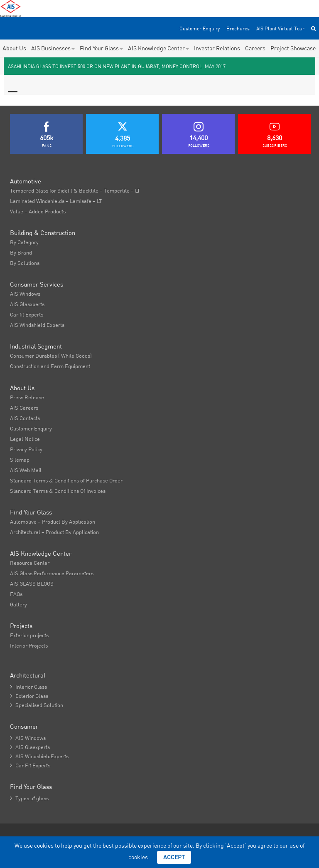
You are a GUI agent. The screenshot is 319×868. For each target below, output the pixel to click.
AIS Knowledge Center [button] (158, 48)
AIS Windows (25, 294)
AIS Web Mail (26, 470)
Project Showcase (293, 48)
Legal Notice (25, 439)
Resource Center (30, 563)
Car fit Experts (27, 314)
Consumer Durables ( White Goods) (51, 356)
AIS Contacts (25, 418)
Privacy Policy (26, 449)
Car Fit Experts (30, 765)
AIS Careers (24, 408)
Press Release (27, 397)
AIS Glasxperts (27, 304)
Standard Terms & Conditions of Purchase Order (66, 480)
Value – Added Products (38, 211)
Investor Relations (217, 48)
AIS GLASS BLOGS (32, 584)
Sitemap (20, 460)
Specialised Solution (37, 705)
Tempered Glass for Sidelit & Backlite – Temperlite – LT (75, 190)
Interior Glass (28, 687)
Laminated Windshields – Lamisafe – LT (56, 201)
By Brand (21, 252)
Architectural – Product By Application (54, 532)
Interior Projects (29, 645)
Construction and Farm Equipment (50, 366)
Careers (255, 48)
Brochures (238, 28)
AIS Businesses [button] (53, 48)
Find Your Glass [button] (101, 48)
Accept (174, 857)
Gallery (18, 604)
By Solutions (25, 263)
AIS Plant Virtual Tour (280, 28)
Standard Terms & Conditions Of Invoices (58, 491)
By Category (24, 242)
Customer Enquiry (200, 28)
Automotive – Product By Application (53, 522)
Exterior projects (29, 635)
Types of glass (29, 798)
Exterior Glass (29, 696)
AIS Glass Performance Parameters (52, 573)
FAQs (16, 594)
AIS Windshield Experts (37, 325)
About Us (14, 48)
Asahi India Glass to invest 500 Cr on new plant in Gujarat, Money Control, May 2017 (117, 66)
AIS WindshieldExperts (39, 756)
